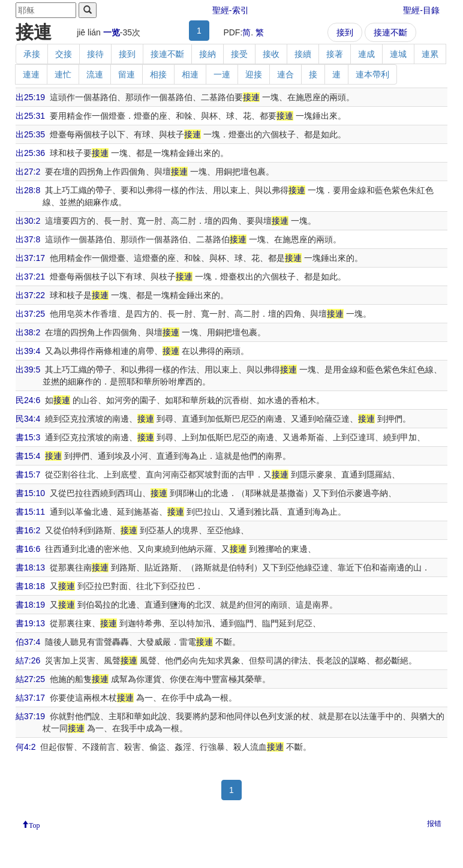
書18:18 (30, 586)
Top (34, 824)
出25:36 (30, 153)
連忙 (63, 74)
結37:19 (30, 716)
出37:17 (30, 258)
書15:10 (30, 493)
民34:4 (28, 419)
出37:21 (30, 277)
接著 (335, 54)
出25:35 (30, 134)
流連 (95, 74)
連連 (31, 74)
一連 (222, 74)
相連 (190, 74)
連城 (398, 54)
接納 (208, 54)
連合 (285, 74)
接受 (239, 54)
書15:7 (28, 474)
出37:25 (30, 314)
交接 (64, 54)
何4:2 (25, 747)
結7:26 (28, 660)
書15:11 (30, 512)
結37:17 (30, 698)
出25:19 (30, 97)
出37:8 (28, 239)
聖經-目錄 (421, 10)
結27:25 (30, 679)
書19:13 (30, 623)
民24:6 (28, 400)
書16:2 (28, 530)
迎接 (254, 74)
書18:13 (30, 567)
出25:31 (30, 116)
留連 (127, 74)
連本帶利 (372, 74)
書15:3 (28, 437)
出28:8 (28, 190)
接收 (271, 54)
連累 (430, 54)
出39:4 (28, 351)
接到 (345, 32)
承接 (32, 54)
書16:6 (28, 549)
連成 (366, 54)
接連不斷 (390, 32)
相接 (158, 74)
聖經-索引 (231, 10)
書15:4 (28, 456)
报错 (434, 824)
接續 (303, 54)
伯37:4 (28, 642)
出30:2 (28, 221)
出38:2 (28, 332)
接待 (95, 54)
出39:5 (28, 370)
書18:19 (30, 605)
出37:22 (30, 295)
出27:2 (28, 172)
